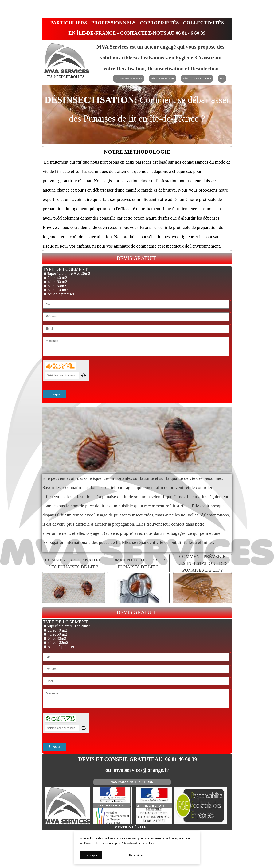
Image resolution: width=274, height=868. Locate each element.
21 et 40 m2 (57, 278)
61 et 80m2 (56, 286)
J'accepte (91, 855)
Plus (222, 79)
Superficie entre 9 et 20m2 (68, 273)
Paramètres (136, 855)
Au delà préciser (61, 294)
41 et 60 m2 (57, 282)
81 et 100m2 (57, 290)
